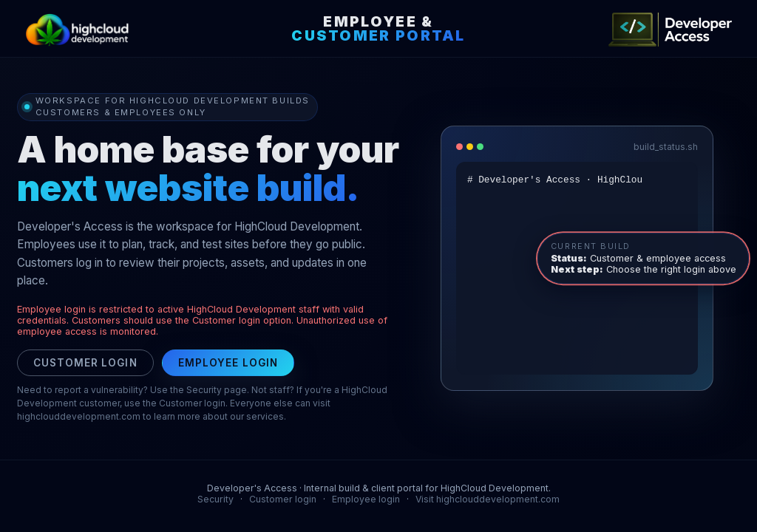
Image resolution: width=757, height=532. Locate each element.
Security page (217, 390)
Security (215, 499)
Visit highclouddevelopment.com (488, 499)
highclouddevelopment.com (79, 416)
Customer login (85, 363)
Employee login (228, 363)
